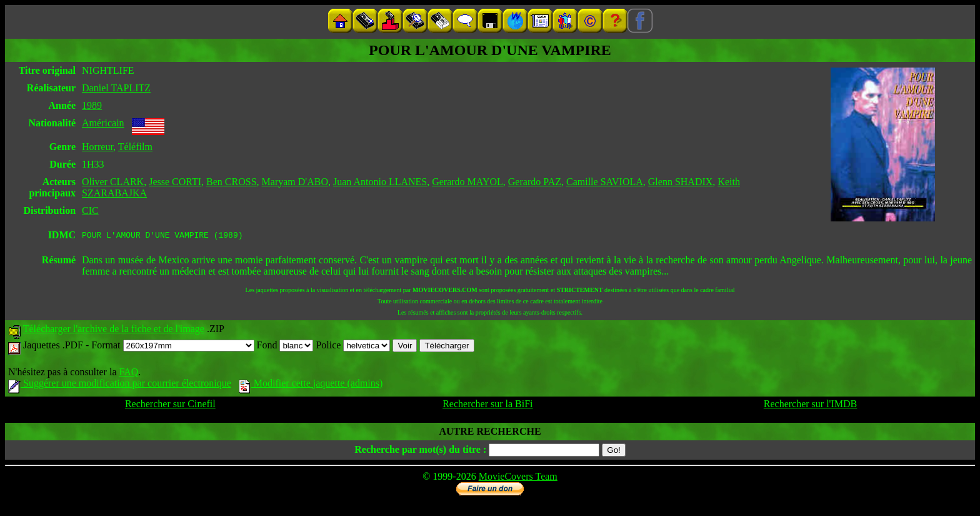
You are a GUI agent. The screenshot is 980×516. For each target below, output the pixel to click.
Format (172, 347)
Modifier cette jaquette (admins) (311, 385)
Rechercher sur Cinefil (170, 406)
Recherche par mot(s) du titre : (420, 451)
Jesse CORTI (175, 182)
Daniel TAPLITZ (116, 88)
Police (353, 347)
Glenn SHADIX (681, 182)
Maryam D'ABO (295, 182)
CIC (90, 210)
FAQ (128, 374)
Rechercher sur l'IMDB (811, 406)
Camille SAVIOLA (605, 182)
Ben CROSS (231, 182)
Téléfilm (135, 147)
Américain (103, 123)
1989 (92, 105)
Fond (285, 347)
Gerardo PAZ (535, 182)
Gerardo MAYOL (467, 182)
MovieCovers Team (518, 478)
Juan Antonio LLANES (380, 182)
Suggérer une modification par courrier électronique (120, 385)
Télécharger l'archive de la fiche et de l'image (114, 331)
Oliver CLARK (113, 182)
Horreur (97, 147)
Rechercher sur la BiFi (487, 406)
